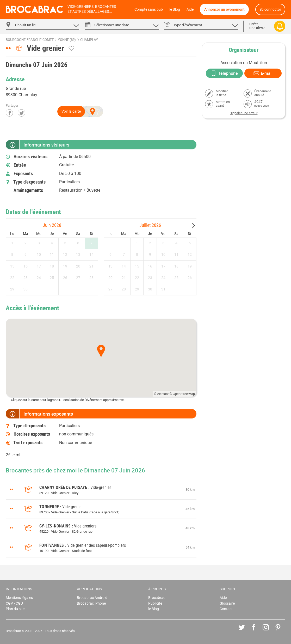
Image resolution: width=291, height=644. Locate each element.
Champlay (89, 40)
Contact (226, 609)
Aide (190, 10)
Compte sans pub (149, 10)
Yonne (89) (67, 40)
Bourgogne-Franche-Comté (30, 40)
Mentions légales (19, 598)
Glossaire (227, 603)
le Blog (175, 10)
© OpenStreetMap (182, 394)
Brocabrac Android (92, 598)
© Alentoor (161, 394)
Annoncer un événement (224, 9)
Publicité (155, 603)
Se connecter (270, 9)
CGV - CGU (14, 603)
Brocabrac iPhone (91, 603)
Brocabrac (157, 598)
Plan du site (15, 609)
